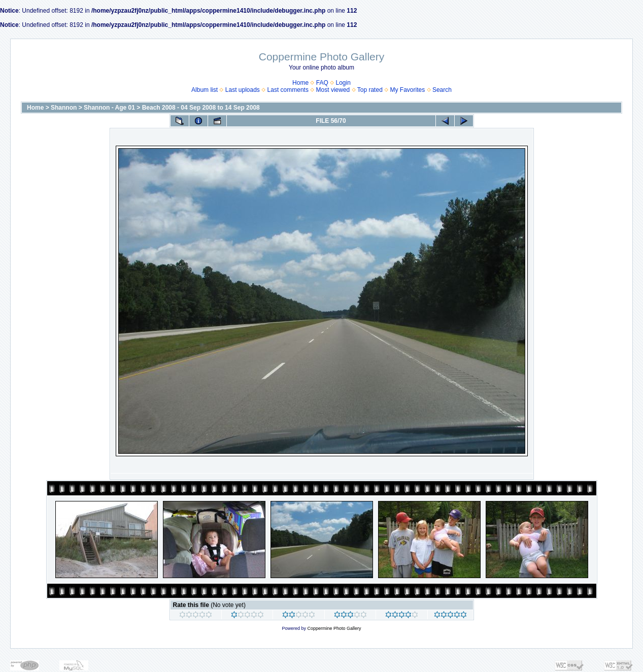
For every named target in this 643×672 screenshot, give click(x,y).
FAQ (322, 83)
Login (343, 83)
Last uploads (243, 90)
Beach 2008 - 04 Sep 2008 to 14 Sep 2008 (201, 108)
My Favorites (408, 90)
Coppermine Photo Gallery (334, 628)
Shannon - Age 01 (109, 108)
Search (442, 90)
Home (300, 83)
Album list (205, 90)
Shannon (64, 108)
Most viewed (333, 90)
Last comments (288, 90)
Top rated (370, 90)
